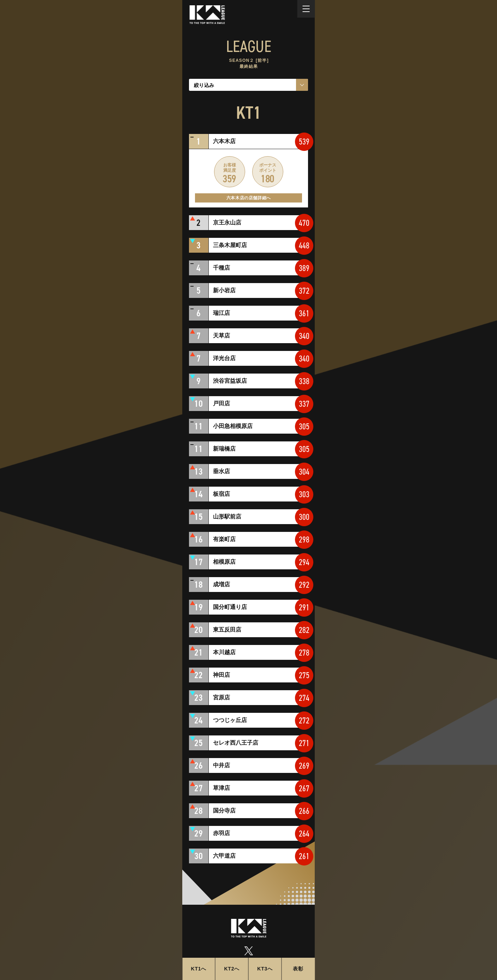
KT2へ (232, 969)
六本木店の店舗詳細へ (249, 198)
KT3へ (265, 969)
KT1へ (199, 969)
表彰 (298, 969)
